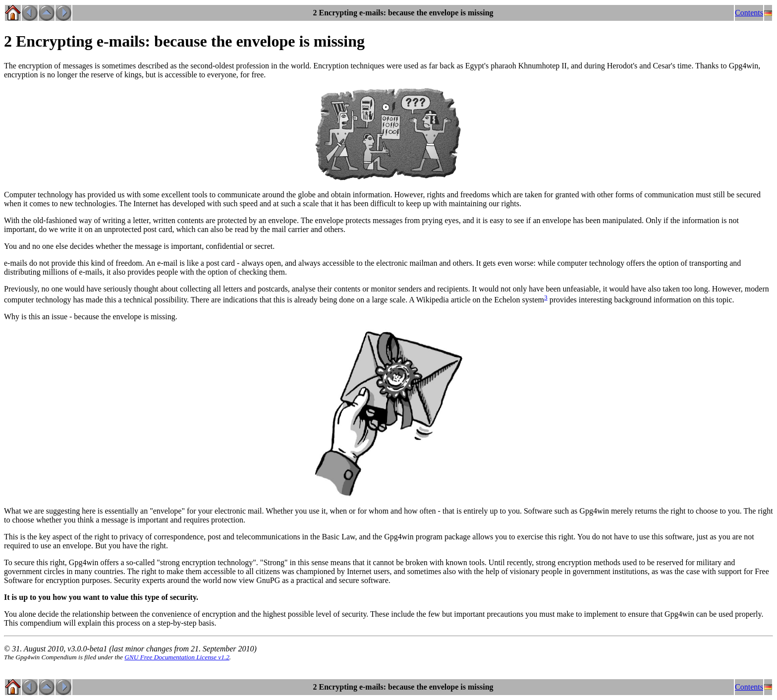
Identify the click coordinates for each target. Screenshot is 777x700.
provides (563, 300)
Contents (749, 13)
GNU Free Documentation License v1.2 (177, 657)
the (315, 537)
